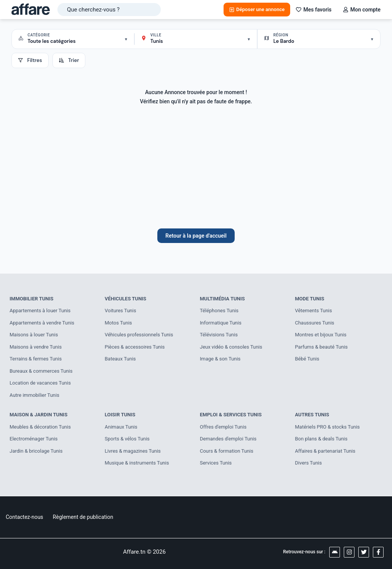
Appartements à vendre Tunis (42, 323)
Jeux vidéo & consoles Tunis (231, 347)
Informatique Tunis (221, 323)
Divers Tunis (309, 463)
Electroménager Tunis (34, 439)
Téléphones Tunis (219, 311)
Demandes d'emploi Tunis (228, 439)
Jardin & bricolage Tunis (36, 451)
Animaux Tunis (121, 427)
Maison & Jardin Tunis (38, 415)
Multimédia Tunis (222, 299)
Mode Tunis (310, 299)
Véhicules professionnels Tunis (139, 335)
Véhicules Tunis (126, 299)
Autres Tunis (312, 415)
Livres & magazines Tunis (133, 451)
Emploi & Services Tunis (231, 415)
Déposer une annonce (257, 9)
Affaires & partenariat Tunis (325, 451)
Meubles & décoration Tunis (40, 427)
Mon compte (362, 10)
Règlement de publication (83, 517)
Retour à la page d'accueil (196, 236)
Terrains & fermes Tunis (36, 359)
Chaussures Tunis (315, 323)
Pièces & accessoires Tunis (135, 347)
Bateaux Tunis (120, 359)
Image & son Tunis (220, 359)
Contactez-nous (24, 517)
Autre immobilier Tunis (34, 395)
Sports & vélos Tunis (127, 439)
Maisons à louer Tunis (34, 335)
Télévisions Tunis (219, 335)
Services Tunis (216, 463)
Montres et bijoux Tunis (321, 335)
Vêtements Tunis (314, 311)
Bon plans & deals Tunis (321, 439)
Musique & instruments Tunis (137, 463)
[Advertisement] (196, 171)
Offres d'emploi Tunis (223, 427)
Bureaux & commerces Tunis (41, 371)
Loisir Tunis (120, 415)
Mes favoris (314, 10)
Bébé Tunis (307, 359)
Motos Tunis (118, 323)
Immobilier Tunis (32, 299)
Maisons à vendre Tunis (36, 347)
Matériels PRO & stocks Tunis (328, 427)
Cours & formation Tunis (227, 451)
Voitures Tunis (121, 311)
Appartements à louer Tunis (40, 311)
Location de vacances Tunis (40, 383)
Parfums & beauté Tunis (322, 347)
